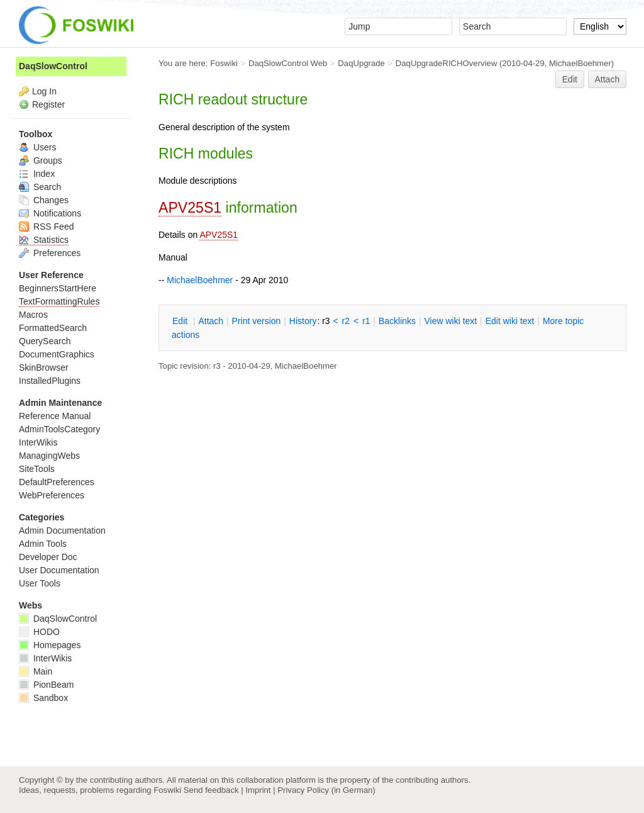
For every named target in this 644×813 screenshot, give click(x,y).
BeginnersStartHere (58, 288)
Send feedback (211, 790)
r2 (346, 321)
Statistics (44, 240)
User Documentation (59, 570)
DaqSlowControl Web (288, 63)
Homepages (50, 645)
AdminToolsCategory (59, 429)
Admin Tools (43, 544)
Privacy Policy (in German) (326, 790)
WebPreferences (52, 495)
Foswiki (224, 63)
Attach (608, 79)
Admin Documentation (62, 530)
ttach (211, 321)
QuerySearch (45, 341)
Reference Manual (55, 416)
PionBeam (46, 685)
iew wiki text (450, 321)
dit (181, 321)
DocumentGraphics (57, 354)
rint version (257, 321)
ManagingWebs (49, 456)
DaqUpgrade (361, 63)
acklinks (397, 321)
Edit (570, 79)
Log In (44, 91)
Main (36, 671)
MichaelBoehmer (580, 63)
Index (37, 174)
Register (48, 104)
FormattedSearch (53, 328)
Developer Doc (48, 557)
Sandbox (43, 698)
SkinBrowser (44, 367)
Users (37, 147)
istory (303, 321)
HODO (39, 632)
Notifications (50, 213)
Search (40, 187)
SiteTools (37, 469)
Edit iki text (510, 321)
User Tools (40, 583)
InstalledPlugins (50, 381)
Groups (41, 160)
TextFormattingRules (59, 301)
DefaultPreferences (57, 482)
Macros (33, 315)
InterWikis (38, 442)
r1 (366, 321)
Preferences (50, 253)
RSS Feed (46, 227)
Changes (44, 200)
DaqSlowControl (53, 66)
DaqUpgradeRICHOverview (447, 63)
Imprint (258, 790)
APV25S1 (190, 208)
